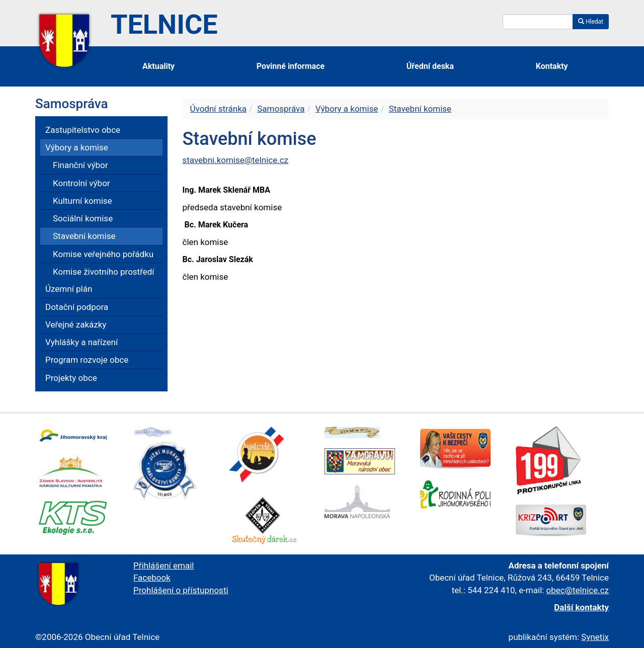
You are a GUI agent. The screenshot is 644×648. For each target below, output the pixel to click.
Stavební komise (420, 109)
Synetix (595, 637)
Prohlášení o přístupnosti (181, 590)
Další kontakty (581, 607)
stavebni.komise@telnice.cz (236, 160)
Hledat (591, 22)
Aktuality (158, 66)
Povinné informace (291, 66)
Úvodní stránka (219, 109)
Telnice (164, 24)
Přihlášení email (164, 565)
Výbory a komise (347, 109)
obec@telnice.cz (578, 590)
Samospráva (281, 109)
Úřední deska (430, 66)
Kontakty (552, 66)
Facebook (152, 578)
